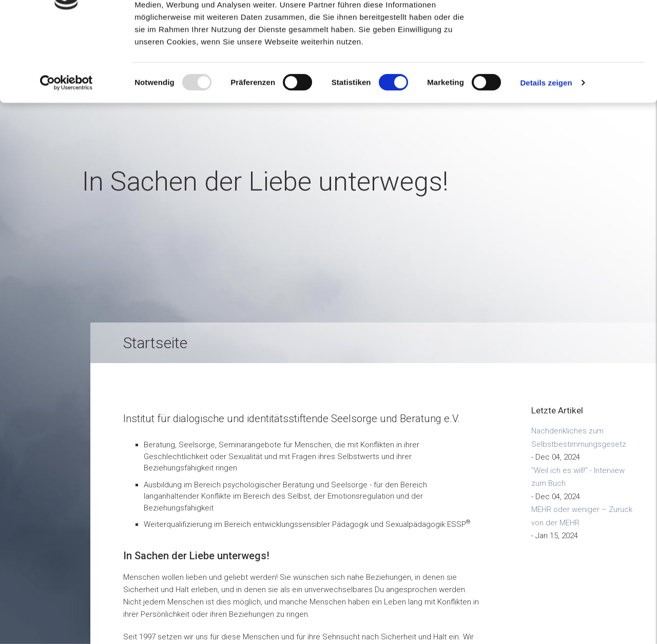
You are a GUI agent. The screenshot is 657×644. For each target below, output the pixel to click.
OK (572, 25)
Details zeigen (546, 153)
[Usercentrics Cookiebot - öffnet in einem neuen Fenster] (66, 153)
